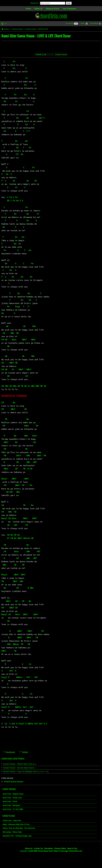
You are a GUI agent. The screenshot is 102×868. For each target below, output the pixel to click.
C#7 (11, 492)
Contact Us (38, 848)
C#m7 (39, 455)
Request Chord (52, 9)
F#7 (38, 551)
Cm (30, 664)
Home (28, 9)
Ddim (19, 455)
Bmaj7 (4, 479)
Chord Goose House (14, 782)
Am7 (11, 671)
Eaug (17, 306)
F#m (34, 326)
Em (25, 95)
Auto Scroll (61, 54)
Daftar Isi (38, 9)
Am (28, 118)
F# (3, 339)
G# (7, 326)
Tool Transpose (69, 9)
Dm (14, 68)
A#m (33, 386)
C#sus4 (26, 538)
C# (24, 326)
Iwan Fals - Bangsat (11, 805)
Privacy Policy (60, 848)
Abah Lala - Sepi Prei (12, 821)
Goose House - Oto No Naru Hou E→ (20, 768)
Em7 (28, 677)
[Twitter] (24, 750)
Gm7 (41, 118)
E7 (8, 538)
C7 (38, 214)
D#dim (19, 677)
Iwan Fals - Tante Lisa (12, 798)
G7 (17, 154)
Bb (8, 200)
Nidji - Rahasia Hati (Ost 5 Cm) (16, 824)
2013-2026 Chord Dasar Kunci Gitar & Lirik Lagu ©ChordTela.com (56, 851)
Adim (14, 339)
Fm (14, 61)
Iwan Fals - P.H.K (10, 802)
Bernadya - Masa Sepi (12, 832)
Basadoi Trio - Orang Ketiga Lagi (17, 836)
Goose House (17, 29)
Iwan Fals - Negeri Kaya (13, 794)
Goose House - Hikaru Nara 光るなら (20, 764)
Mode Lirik (41, 54)
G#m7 (13, 409)
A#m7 (24, 339)
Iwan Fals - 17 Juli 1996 (13, 809)
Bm (14, 402)
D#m (12, 333)
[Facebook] (9, 750)
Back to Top (72, 848)
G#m (4, 565)
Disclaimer (49, 848)
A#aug (16, 644)
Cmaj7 (4, 677)
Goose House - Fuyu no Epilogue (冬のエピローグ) (26, 771)
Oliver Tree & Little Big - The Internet (19, 828)
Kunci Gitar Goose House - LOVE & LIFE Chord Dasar (36, 36)
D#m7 (33, 339)
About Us (29, 848)
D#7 (35, 462)
